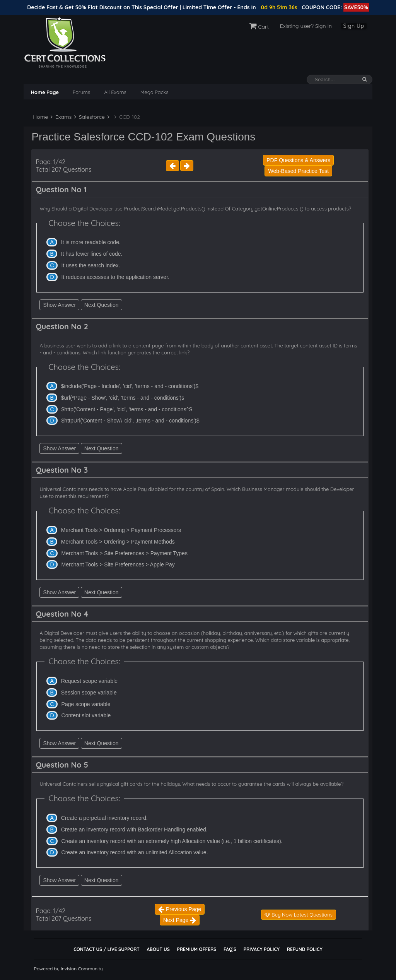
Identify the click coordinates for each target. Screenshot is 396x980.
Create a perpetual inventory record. (104, 818)
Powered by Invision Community (68, 969)
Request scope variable (89, 681)
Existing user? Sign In (306, 26)
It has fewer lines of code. (92, 254)
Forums (81, 92)
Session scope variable (89, 693)
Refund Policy (305, 949)
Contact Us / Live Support (107, 949)
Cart (259, 27)
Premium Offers (196, 949)
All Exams (115, 92)
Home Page (44, 92)
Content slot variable (86, 715)
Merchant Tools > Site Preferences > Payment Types (125, 553)
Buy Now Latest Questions (299, 915)
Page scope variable (86, 704)
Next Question (102, 305)
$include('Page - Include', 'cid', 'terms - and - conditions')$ (130, 386)
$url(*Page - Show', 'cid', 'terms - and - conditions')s (123, 398)
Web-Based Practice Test (298, 171)
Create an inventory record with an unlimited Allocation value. (135, 852)
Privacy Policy (262, 949)
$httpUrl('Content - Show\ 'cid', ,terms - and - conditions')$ (131, 421)
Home (40, 117)
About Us (158, 949)
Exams (61, 117)
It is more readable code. (91, 242)
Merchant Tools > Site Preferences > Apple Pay (118, 564)
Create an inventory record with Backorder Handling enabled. (134, 829)
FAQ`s (230, 949)
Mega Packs (154, 92)
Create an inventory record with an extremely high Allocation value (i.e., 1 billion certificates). (172, 841)
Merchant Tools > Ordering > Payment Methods (118, 542)
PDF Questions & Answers (298, 160)
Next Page (180, 920)
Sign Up (354, 26)
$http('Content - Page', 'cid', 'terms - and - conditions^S (127, 409)
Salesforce (90, 117)
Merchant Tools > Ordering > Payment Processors (121, 530)
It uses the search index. (91, 265)
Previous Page (180, 909)
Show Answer (59, 305)
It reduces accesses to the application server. (115, 277)
